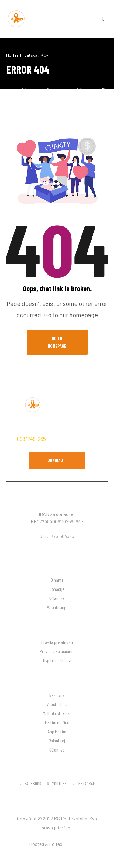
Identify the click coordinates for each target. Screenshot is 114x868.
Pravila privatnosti (57, 642)
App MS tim (57, 731)
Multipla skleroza (57, 713)
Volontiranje (57, 607)
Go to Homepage (57, 342)
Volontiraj (57, 741)
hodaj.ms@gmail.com (73, 439)
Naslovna (57, 695)
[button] (57, 461)
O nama (57, 580)
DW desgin (74, 844)
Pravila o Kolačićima (57, 651)
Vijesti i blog (57, 704)
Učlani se (57, 598)
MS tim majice (57, 722)
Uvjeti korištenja (57, 660)
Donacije (57, 589)
